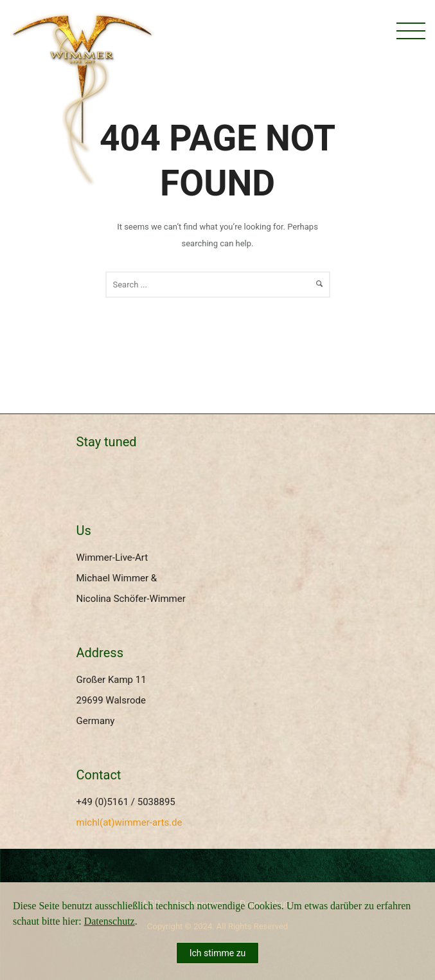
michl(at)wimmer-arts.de (129, 822)
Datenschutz (110, 921)
